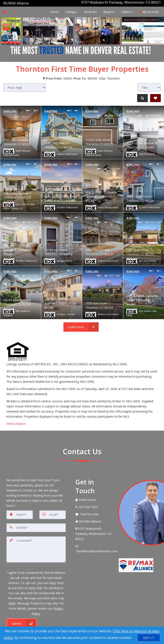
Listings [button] (70, 10)
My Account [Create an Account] (148, 10)
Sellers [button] (126, 10)
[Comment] (36, 547)
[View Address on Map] (94, 532)
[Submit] (22, 621)
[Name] (20, 513)
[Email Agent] (7, 10)
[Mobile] (36, 526)
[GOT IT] (149, 638)
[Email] (53, 513)
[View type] (149, 86)
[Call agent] (29, 2)
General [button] (89, 10)
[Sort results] (25, 86)
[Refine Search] (142, 96)
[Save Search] (155, 96)
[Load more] (81, 325)
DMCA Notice (16, 422)
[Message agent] (94, 513)
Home (53, 10)
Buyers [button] (108, 10)
